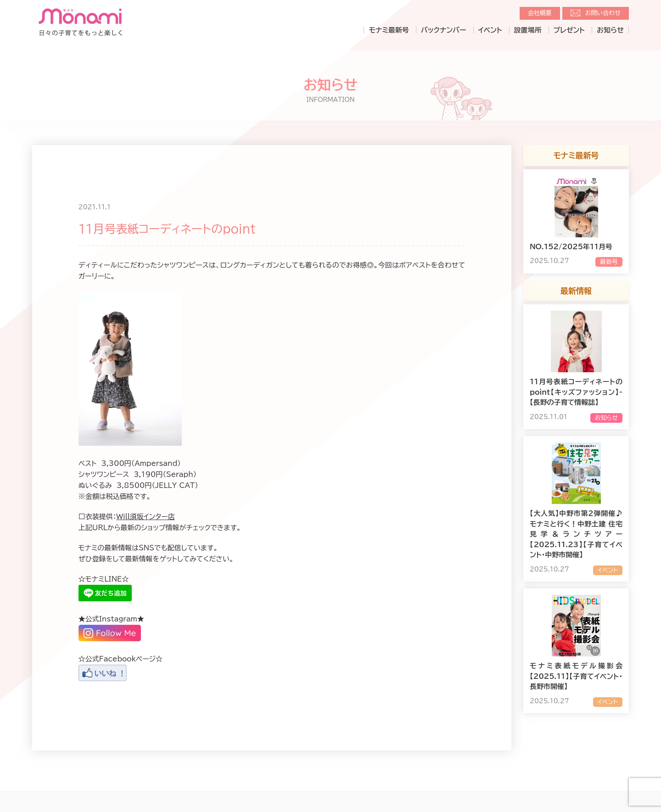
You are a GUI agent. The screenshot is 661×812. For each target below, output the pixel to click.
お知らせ (610, 30)
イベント (490, 30)
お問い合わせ (603, 13)
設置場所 (528, 30)
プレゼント (569, 30)
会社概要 (540, 13)
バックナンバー (444, 30)
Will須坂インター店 (146, 517)
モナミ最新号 (389, 30)
